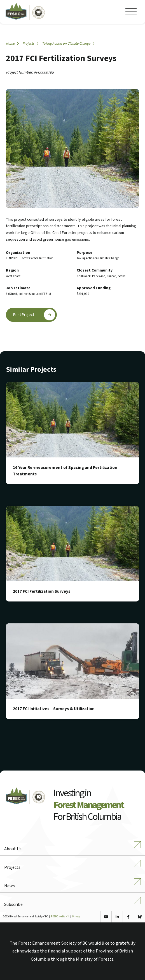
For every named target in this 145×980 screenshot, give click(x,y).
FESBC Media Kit (60, 917)
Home (12, 44)
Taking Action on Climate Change (68, 44)
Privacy (76, 917)
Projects (30, 44)
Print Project (34, 315)
